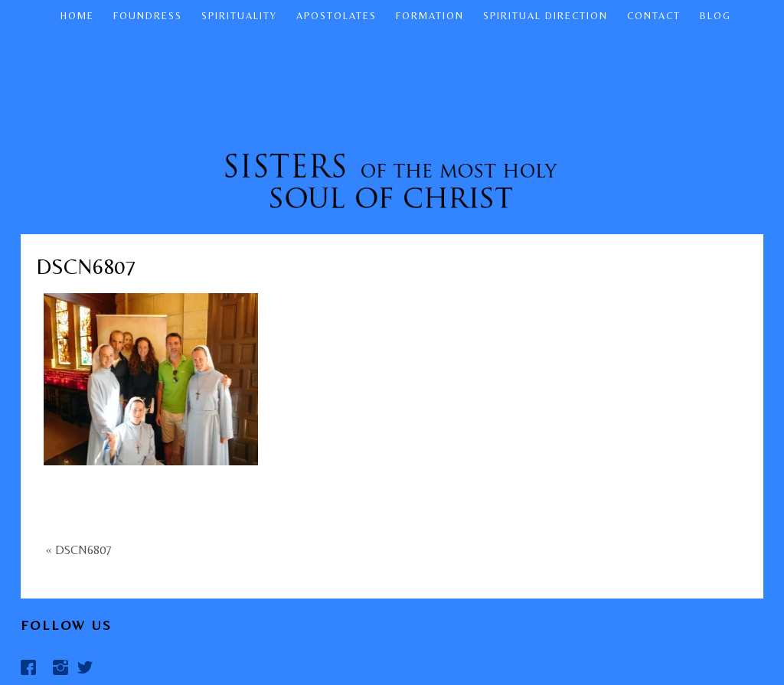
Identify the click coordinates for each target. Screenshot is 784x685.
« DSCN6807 (79, 550)
